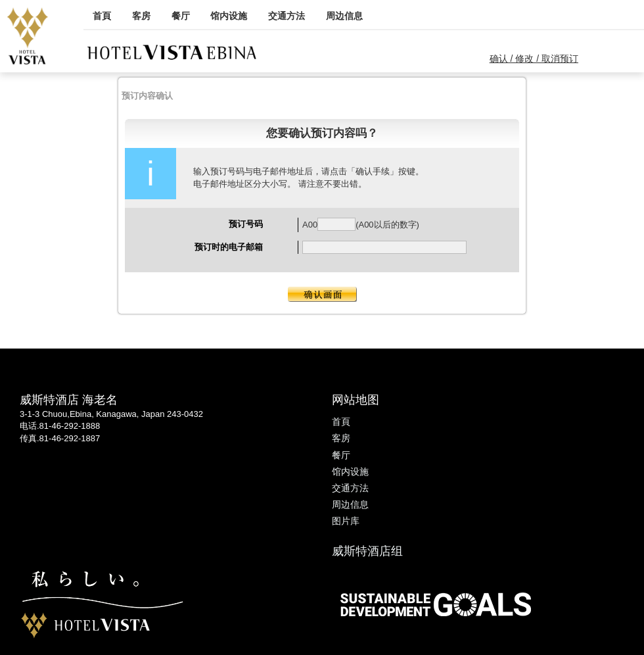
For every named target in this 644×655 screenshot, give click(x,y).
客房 (141, 16)
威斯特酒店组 (367, 551)
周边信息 (344, 16)
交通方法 (287, 16)
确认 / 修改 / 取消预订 (534, 59)
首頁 (102, 16)
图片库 (346, 521)
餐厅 (181, 16)
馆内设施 (229, 16)
